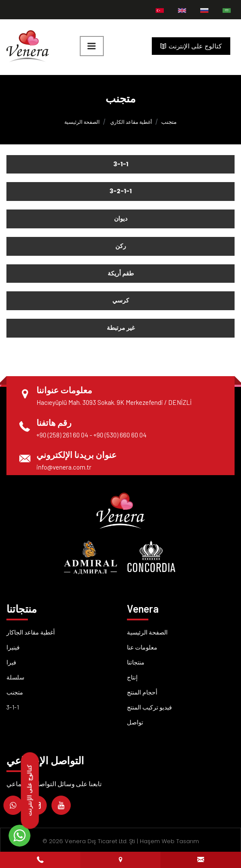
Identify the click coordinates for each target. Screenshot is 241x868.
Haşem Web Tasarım (169, 841)
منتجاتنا (136, 662)
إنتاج (132, 677)
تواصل (135, 722)
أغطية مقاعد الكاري (131, 122)
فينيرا (13, 647)
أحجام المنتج (142, 692)
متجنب (15, 692)
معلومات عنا (142, 647)
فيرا (11, 662)
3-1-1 (13, 707)
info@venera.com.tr (64, 467)
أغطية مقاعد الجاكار (31, 632)
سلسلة (15, 677)
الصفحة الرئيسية (82, 122)
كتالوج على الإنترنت (191, 46)
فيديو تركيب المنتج (149, 707)
